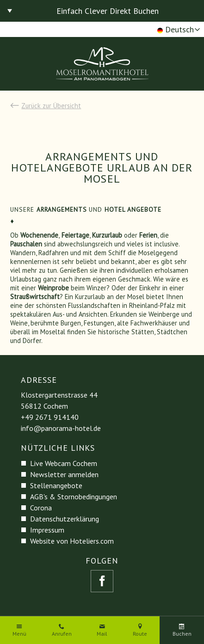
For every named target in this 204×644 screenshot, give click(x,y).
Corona (41, 508)
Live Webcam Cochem (64, 463)
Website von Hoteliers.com (72, 541)
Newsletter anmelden (64, 474)
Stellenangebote (56, 485)
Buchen (182, 634)
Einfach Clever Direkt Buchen (108, 11)
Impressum (47, 530)
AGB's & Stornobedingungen (74, 497)
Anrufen (62, 634)
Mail (102, 634)
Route (140, 634)
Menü (19, 634)
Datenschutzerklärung (65, 519)
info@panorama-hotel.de (61, 428)
